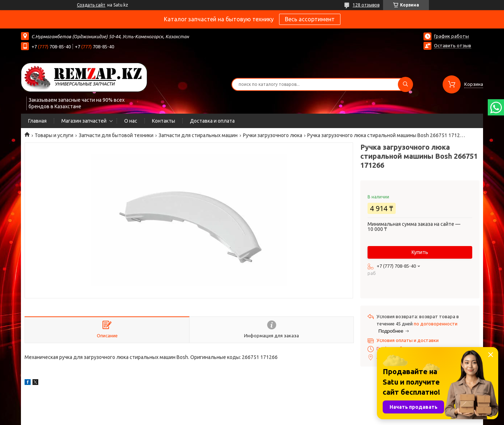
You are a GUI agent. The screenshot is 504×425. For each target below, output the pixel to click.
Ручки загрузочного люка (273, 135)
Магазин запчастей (84, 121)
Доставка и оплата (212, 121)
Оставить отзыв (453, 45)
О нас (131, 121)
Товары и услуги (54, 135)
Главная (37, 121)
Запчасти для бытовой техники (116, 135)
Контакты (164, 121)
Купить (420, 252)
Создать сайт (91, 5)
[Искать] (405, 84)
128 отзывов (366, 5)
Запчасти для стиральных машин (198, 135)
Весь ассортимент (310, 19)
